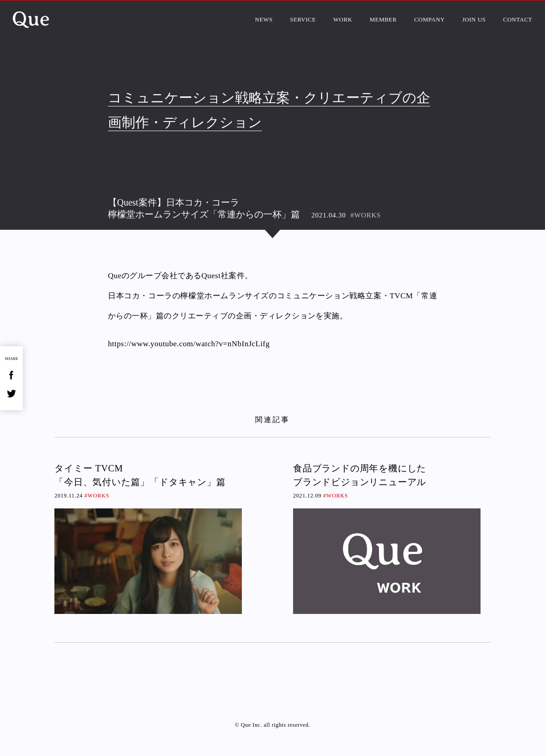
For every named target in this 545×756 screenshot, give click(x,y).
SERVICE (303, 19)
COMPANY (430, 19)
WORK (343, 19)
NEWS (264, 19)
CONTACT (518, 19)
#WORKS (366, 215)
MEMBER (383, 19)
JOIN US (474, 19)
